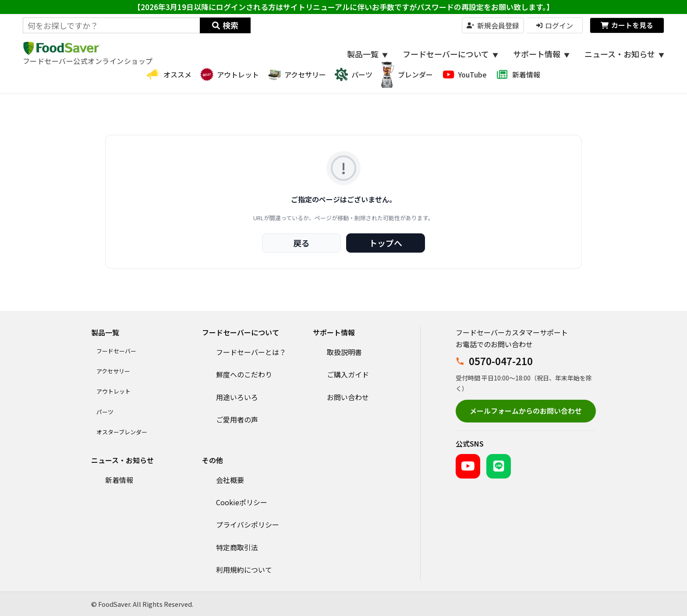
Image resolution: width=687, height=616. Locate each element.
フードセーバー (116, 351)
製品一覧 (367, 54)
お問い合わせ (348, 397)
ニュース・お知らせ (624, 54)
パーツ (105, 412)
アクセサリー (113, 371)
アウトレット (113, 391)
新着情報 (119, 480)
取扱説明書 (344, 352)
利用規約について (244, 570)
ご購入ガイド (348, 374)
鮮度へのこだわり (244, 374)
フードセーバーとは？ (251, 352)
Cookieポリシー (242, 502)
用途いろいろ (237, 397)
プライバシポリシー (248, 524)
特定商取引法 (237, 547)
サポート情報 (541, 54)
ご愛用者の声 (237, 419)
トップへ (386, 243)
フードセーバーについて (450, 54)
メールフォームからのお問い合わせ (526, 411)
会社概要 (230, 480)
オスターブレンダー (122, 432)
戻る (301, 243)
